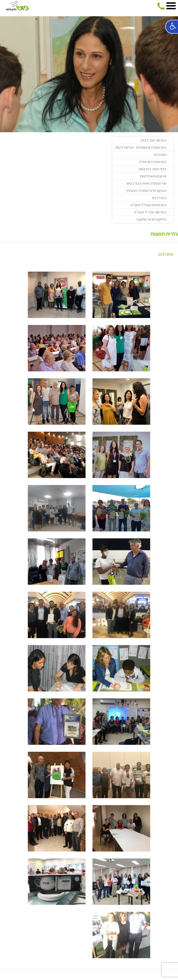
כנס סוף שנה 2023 (153, 140)
